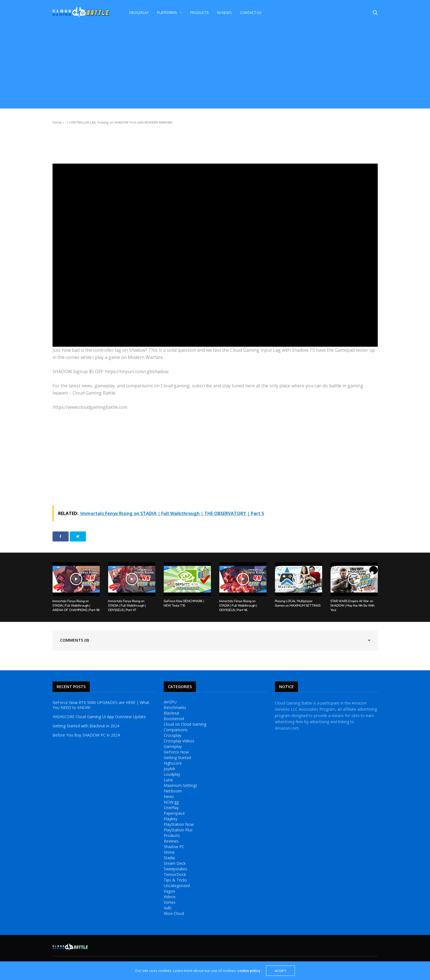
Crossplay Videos (179, 741)
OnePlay (171, 808)
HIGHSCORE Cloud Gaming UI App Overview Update (99, 717)
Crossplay (139, 13)
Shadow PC (174, 847)
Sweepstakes (176, 869)
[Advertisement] (215, 67)
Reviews (224, 13)
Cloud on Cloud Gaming (185, 724)
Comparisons (176, 730)
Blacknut (171, 713)
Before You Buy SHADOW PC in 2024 (86, 735)
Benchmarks (175, 708)
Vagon (169, 891)
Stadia (169, 858)
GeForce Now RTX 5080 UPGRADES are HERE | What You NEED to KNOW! (101, 705)
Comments (74, 640)
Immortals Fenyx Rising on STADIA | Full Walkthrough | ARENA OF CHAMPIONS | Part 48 (76, 605)
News (169, 797)
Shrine (169, 852)
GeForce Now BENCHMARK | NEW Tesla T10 (184, 603)
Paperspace (174, 813)
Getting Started (177, 758)
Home (57, 122)
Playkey (171, 819)
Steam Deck (175, 863)
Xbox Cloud (174, 913)
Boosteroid (174, 719)
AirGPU (170, 702)
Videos (58, 135)
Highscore (173, 763)
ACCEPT (280, 971)
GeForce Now (176, 752)
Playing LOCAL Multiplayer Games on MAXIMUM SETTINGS (298, 603)
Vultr (168, 908)
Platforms (167, 13)
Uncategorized (177, 886)
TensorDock (175, 875)
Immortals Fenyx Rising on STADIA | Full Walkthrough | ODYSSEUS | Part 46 (238, 605)
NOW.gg (171, 802)
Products (199, 13)
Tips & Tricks (175, 880)
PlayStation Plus (178, 830)
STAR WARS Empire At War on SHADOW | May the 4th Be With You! (353, 605)
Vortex (170, 902)
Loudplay (172, 774)
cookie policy (249, 971)
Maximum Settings (181, 786)
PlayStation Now (179, 824)
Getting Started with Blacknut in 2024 (86, 726)
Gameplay (173, 747)
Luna (168, 780)
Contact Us (251, 13)
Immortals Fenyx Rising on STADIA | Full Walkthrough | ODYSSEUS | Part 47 (127, 605)
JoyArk (169, 769)
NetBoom (173, 791)
